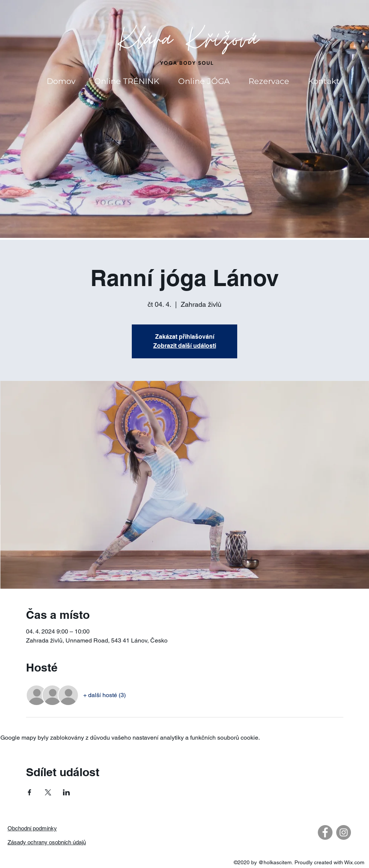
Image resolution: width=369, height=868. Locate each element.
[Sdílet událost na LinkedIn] (66, 792)
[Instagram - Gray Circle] (344, 832)
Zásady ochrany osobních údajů (47, 842)
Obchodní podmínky (32, 828)
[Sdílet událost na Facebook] (30, 792)
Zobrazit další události (185, 346)
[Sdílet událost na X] (48, 792)
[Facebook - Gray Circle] (325, 832)
